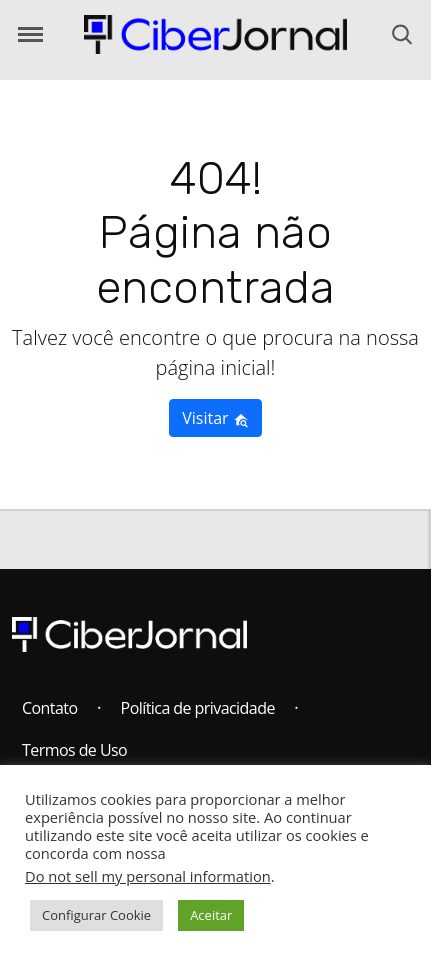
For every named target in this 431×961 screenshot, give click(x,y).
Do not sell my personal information (148, 876)
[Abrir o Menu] (30, 34)
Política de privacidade (198, 708)
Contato (50, 708)
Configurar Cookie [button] (96, 915)
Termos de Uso (74, 750)
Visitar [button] (215, 418)
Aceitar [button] (211, 915)
